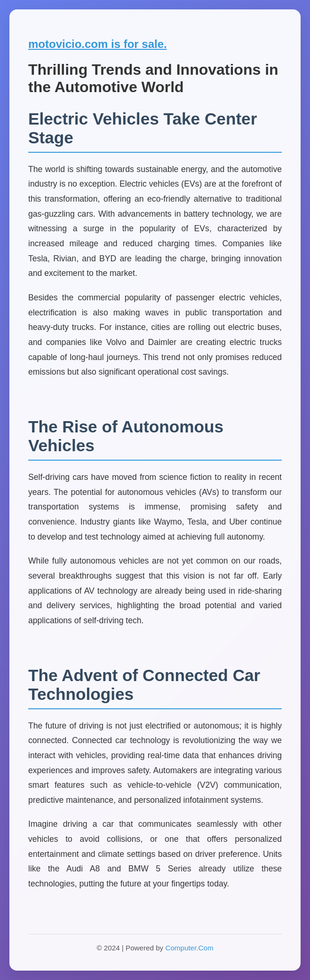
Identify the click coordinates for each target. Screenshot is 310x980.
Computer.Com (189, 948)
